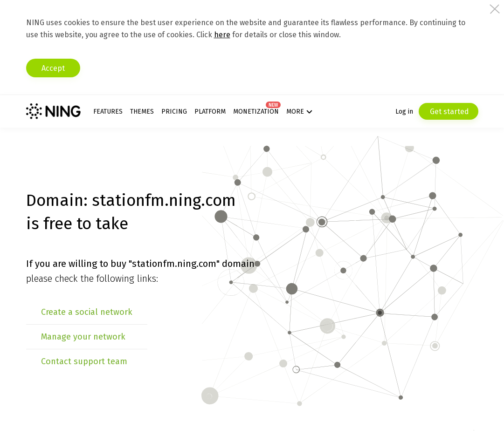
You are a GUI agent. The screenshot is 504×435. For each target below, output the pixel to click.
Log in (404, 112)
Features (108, 112)
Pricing (174, 112)
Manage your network (83, 337)
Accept (53, 68)
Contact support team (84, 361)
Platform (210, 112)
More (295, 112)
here (222, 35)
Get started (449, 112)
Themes (142, 112)
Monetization (256, 112)
